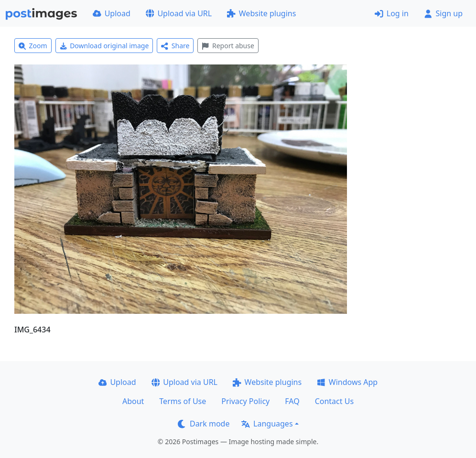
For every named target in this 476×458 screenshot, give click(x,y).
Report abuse (228, 46)
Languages (267, 424)
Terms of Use (183, 401)
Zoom (33, 46)
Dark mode (204, 424)
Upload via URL (179, 13)
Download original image (104, 46)
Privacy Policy (245, 401)
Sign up (443, 13)
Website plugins (261, 13)
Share (175, 46)
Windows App (347, 382)
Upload (112, 13)
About (133, 401)
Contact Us (334, 401)
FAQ (292, 401)
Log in (392, 13)
